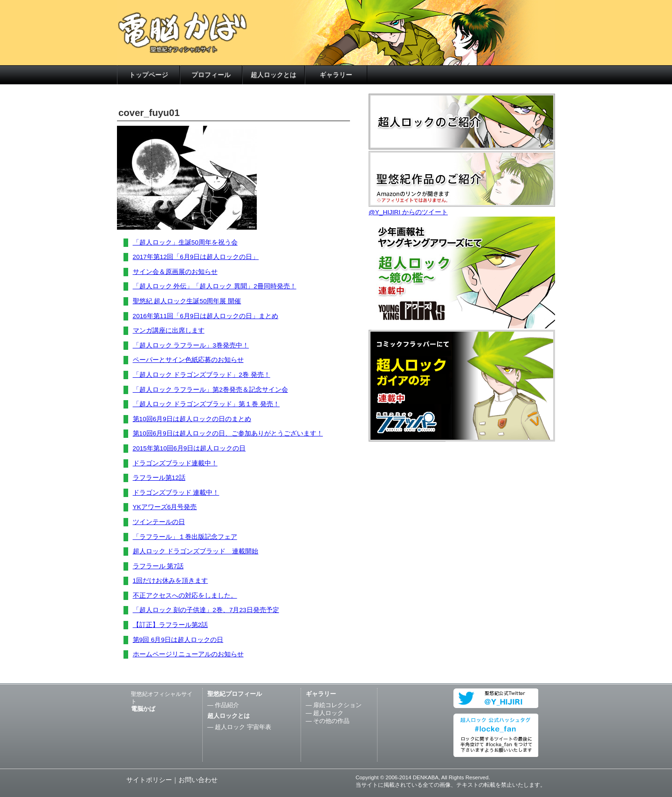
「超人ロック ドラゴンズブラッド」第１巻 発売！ (206, 404)
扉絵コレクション (337, 705)
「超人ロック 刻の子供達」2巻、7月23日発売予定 (206, 610)
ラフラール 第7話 (158, 566)
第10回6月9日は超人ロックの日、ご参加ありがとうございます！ (228, 433)
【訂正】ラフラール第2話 (171, 625)
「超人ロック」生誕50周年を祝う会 (185, 242)
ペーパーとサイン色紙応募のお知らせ (188, 360)
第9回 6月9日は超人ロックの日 (178, 640)
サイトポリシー (149, 780)
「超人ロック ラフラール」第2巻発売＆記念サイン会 (210, 390)
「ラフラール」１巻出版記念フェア (185, 537)
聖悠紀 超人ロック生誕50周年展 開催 (187, 301)
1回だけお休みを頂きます (171, 581)
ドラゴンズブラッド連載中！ (175, 463)
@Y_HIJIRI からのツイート (408, 212)
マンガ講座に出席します (169, 330)
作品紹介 (227, 705)
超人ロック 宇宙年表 (243, 727)
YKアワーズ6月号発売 (165, 507)
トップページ (149, 75)
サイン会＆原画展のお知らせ (175, 272)
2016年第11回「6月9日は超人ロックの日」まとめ (206, 316)
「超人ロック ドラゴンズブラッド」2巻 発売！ (202, 375)
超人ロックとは (274, 75)
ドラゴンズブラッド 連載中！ (176, 493)
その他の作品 (331, 721)
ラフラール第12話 (159, 478)
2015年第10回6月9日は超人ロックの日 (189, 448)
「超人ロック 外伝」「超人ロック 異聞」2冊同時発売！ (215, 286)
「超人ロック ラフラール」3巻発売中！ (191, 345)
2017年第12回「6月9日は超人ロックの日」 (196, 257)
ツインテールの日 (159, 522)
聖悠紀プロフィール (235, 694)
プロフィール (211, 75)
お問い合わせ (198, 780)
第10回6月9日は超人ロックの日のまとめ (192, 419)
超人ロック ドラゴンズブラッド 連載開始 (196, 551)
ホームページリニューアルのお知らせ (188, 654)
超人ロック (328, 713)
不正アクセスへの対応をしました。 (185, 596)
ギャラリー (336, 75)
